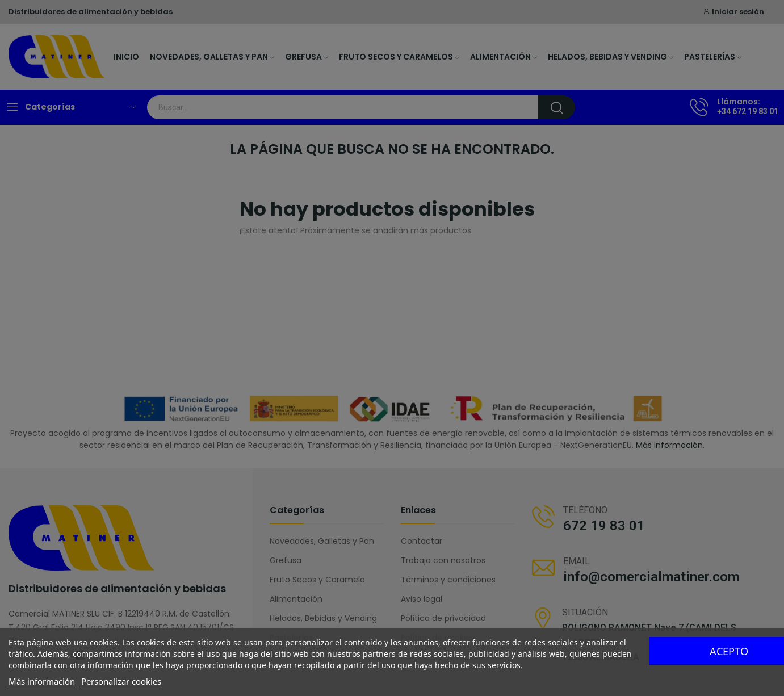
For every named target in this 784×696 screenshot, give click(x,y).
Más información (42, 681)
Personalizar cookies (121, 681)
